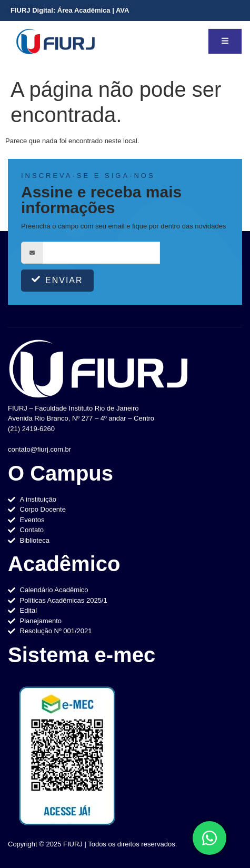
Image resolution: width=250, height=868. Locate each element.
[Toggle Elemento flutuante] (209, 838)
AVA (123, 10)
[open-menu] (225, 41)
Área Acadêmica (84, 10)
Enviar (57, 280)
